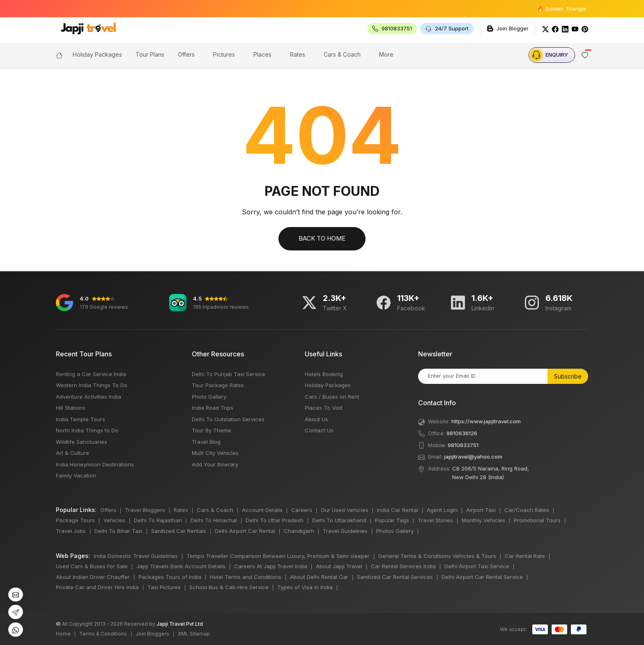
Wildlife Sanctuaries (82, 442)
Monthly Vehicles (483, 520)
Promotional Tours (537, 520)
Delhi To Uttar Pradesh (275, 520)
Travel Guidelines (345, 531)
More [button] (386, 54)
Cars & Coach (342, 54)
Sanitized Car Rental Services (395, 577)
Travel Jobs (71, 531)
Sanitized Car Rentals (179, 531)
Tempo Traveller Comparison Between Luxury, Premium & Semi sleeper (278, 556)
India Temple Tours (80, 419)
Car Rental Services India (403, 566)
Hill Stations (71, 408)
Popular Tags (392, 520)
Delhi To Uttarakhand (339, 520)
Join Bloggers (152, 634)
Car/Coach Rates (527, 510)
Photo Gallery (209, 397)
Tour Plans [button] (150, 54)
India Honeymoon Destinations (95, 464)
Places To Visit (324, 408)
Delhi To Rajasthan (158, 520)
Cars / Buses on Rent (332, 397)
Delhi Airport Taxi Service (477, 566)
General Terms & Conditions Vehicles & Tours (437, 556)
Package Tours (75, 520)
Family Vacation (76, 475)
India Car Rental (398, 510)
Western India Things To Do (92, 385)
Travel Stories (435, 520)
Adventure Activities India (89, 397)
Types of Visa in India (305, 587)
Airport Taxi (481, 510)
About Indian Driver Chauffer (93, 577)
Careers (302, 510)
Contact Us (319, 430)
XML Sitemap (194, 634)
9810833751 (463, 445)
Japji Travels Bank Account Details (181, 566)
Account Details (262, 510)
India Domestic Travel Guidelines (136, 556)
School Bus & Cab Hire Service (229, 587)
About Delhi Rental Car (319, 577)
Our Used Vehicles (345, 510)
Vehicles (114, 520)
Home (63, 634)
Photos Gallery (395, 531)
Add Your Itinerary (215, 464)
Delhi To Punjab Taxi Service (229, 374)
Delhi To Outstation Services (228, 419)
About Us (316, 419)
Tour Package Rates (218, 385)
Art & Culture (72, 453)
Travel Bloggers (145, 510)
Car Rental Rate (525, 556)
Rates (298, 54)
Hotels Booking (324, 374)
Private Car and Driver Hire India (97, 587)
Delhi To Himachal (214, 520)
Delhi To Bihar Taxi (118, 531)
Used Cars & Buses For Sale (92, 566)
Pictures (224, 54)
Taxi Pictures (164, 587)
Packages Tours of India (170, 577)
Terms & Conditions (103, 634)
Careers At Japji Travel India (271, 566)
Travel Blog (206, 442)
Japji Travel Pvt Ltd (180, 624)
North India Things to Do (87, 430)
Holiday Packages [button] (97, 54)
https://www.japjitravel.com (486, 421)
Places (262, 54)
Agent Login (442, 510)
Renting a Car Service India (91, 374)
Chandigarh (299, 531)
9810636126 (462, 433)
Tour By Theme (212, 430)
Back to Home (322, 238)
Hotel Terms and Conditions (246, 577)
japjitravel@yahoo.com (473, 457)
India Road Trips (213, 408)
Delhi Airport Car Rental (245, 531)
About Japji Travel (339, 566)
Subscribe (568, 376)
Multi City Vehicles (215, 453)
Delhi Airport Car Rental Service (482, 577)
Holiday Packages (328, 385)
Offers (186, 54)
